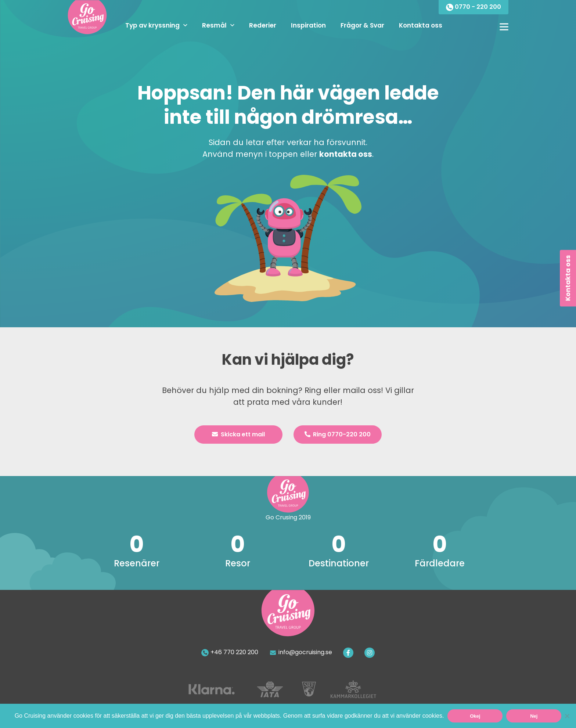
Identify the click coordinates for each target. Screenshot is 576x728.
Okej (475, 716)
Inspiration (308, 25)
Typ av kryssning (152, 25)
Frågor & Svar (362, 25)
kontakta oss (346, 154)
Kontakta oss (421, 25)
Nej (534, 716)
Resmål (214, 25)
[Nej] (567, 716)
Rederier (263, 25)
